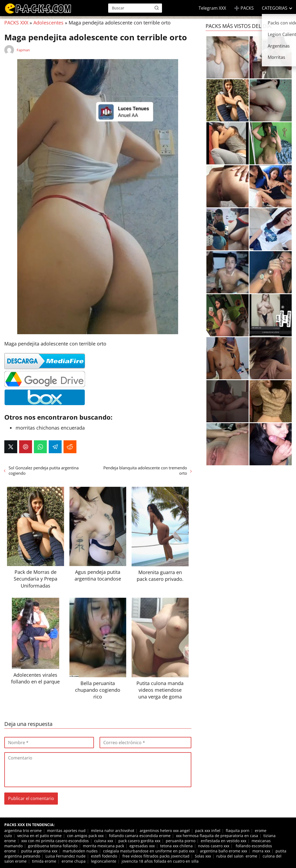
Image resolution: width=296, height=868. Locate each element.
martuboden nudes (80, 851)
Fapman (23, 50)
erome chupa (74, 861)
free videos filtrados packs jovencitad (156, 856)
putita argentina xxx (39, 851)
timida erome (44, 861)
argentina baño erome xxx (223, 851)
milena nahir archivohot (113, 831)
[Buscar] (157, 8)
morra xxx (261, 851)
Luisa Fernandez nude (66, 856)
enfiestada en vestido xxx (223, 841)
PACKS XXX (16, 23)
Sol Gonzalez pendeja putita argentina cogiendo (44, 470)
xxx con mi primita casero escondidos (55, 841)
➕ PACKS (244, 8)
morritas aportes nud (66, 831)
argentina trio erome (23, 831)
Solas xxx (203, 856)
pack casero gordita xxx (139, 841)
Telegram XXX (212, 8)
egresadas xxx (142, 846)
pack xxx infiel (208, 831)
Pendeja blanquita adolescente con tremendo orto (145, 470)
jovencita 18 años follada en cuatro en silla (160, 861)
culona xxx (104, 841)
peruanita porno (181, 841)
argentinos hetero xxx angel (165, 831)
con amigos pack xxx (85, 836)
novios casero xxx (214, 846)
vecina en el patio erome (39, 836)
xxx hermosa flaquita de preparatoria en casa (217, 836)
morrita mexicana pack (103, 846)
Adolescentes (48, 23)
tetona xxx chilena (176, 846)
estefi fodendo (104, 856)
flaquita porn (238, 831)
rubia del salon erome (237, 856)
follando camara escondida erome (140, 836)
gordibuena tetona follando (53, 846)
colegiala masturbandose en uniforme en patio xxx (149, 851)
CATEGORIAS (275, 8)
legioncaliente (104, 861)
